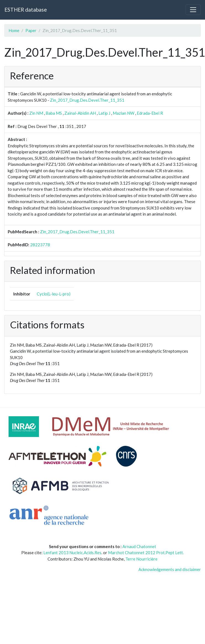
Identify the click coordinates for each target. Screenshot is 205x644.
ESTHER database (26, 10)
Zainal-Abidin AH (80, 113)
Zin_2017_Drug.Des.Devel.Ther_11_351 (87, 100)
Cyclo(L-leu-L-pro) (54, 294)
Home (14, 30)
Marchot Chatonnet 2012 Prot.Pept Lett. (146, 553)
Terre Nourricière (141, 559)
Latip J (104, 113)
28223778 (40, 245)
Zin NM (36, 113)
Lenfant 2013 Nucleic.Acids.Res (72, 553)
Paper (31, 30)
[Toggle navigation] (193, 10)
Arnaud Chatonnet (139, 546)
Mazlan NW (123, 113)
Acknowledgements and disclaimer (170, 569)
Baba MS (54, 113)
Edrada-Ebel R (150, 113)
